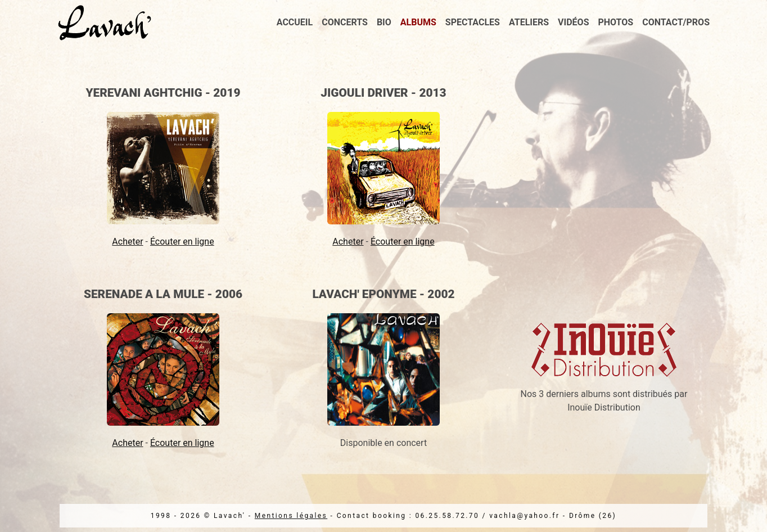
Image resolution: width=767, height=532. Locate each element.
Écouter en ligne (182, 242)
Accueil (295, 22)
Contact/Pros (676, 22)
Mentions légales (291, 516)
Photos (616, 22)
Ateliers (529, 22)
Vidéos (573, 22)
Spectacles (473, 22)
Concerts (345, 22)
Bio (384, 22)
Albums (418, 22)
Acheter (127, 242)
